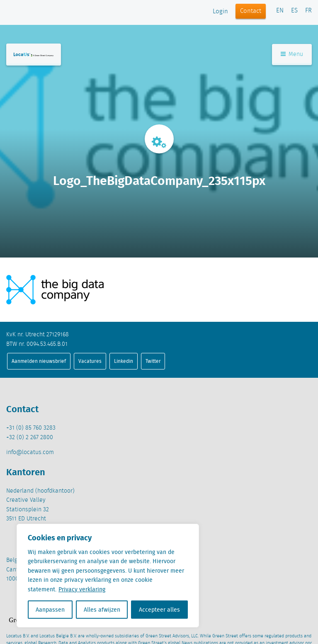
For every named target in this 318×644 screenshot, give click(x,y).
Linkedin (124, 361)
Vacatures (90, 361)
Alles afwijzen (102, 610)
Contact (251, 11)
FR (308, 11)
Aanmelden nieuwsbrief (39, 361)
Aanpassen (50, 610)
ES (294, 11)
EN (280, 11)
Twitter (153, 361)
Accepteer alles (159, 610)
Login (220, 12)
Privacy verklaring (82, 589)
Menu (292, 54)
